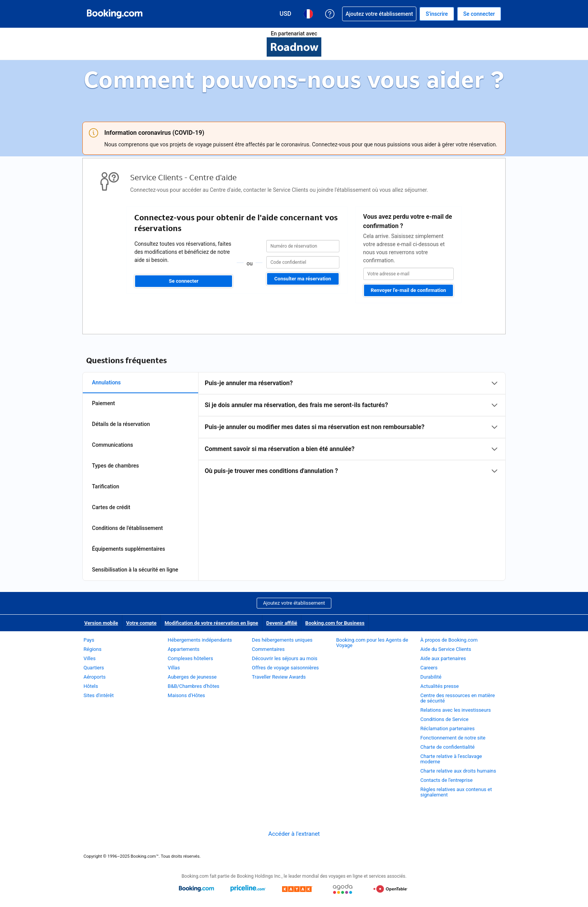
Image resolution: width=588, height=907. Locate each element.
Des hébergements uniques (282, 640)
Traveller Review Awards (279, 677)
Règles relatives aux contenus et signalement (456, 792)
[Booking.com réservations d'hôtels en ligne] (115, 14)
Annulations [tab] (106, 382)
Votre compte (141, 623)
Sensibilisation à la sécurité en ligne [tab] (135, 570)
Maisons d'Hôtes (186, 695)
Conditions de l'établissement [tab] (127, 528)
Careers (429, 668)
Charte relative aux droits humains (458, 771)
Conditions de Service (444, 719)
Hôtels (91, 686)
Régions (93, 649)
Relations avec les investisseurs (455, 710)
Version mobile (101, 623)
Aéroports (94, 677)
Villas (174, 668)
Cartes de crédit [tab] (111, 507)
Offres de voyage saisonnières (286, 668)
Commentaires (268, 649)
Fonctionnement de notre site (453, 738)
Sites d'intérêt (99, 695)
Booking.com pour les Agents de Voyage (372, 643)
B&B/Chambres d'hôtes (194, 686)
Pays (89, 640)
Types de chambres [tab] (115, 466)
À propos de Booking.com (449, 640)
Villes (89, 658)
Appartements (184, 649)
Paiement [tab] (104, 403)
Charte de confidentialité (447, 747)
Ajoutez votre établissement (294, 603)
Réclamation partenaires (447, 728)
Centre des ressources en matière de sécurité (458, 698)
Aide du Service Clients (446, 649)
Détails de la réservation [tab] (121, 424)
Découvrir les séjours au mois (285, 658)
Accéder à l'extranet (294, 834)
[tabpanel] (352, 427)
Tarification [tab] (106, 486)
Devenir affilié (282, 623)
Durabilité (431, 677)
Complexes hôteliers (190, 658)
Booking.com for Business (335, 623)
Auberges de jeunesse (192, 677)
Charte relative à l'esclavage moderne (451, 759)
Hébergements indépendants (200, 640)
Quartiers (94, 668)
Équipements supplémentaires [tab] (129, 549)
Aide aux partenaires (443, 658)
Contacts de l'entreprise (446, 780)
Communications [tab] (113, 445)
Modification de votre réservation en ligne (211, 623)
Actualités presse (439, 686)
